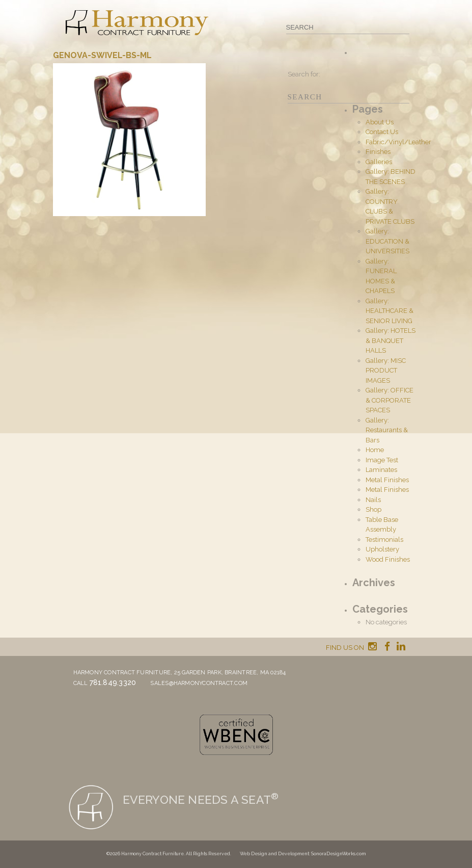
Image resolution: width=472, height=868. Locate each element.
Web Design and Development (274, 854)
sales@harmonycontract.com (199, 683)
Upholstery (382, 549)
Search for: (304, 74)
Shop (373, 509)
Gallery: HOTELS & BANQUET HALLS (391, 340)
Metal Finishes (387, 480)
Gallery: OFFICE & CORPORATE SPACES (390, 400)
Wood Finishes (388, 559)
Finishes (378, 152)
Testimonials (384, 540)
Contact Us (382, 132)
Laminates (381, 470)
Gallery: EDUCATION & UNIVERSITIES (387, 241)
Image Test (382, 460)
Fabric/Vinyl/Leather (398, 142)
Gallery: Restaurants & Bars (387, 430)
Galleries (379, 162)
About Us (380, 122)
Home (375, 450)
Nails (373, 500)
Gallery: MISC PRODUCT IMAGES (386, 371)
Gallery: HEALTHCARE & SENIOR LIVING (390, 311)
